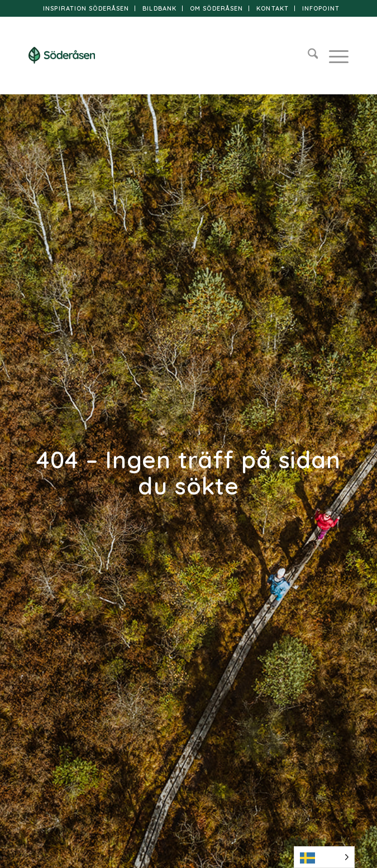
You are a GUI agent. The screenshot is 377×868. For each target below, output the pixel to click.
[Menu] (333, 55)
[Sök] (307, 55)
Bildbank (159, 8)
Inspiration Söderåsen (86, 8)
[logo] (157, 55)
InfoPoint (321, 8)
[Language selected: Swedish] (324, 857)
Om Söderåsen (216, 8)
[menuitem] (86, 8)
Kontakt (273, 8)
